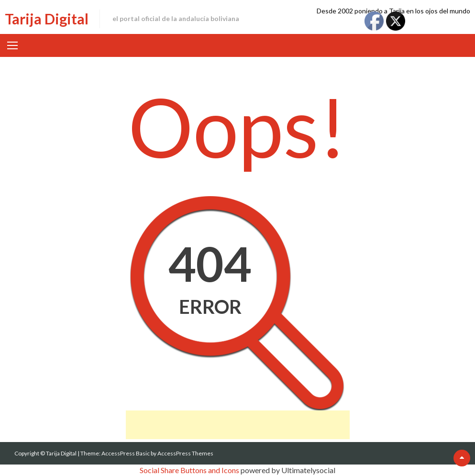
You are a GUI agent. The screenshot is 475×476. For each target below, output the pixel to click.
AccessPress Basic (126, 453)
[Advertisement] (238, 425)
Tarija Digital (47, 19)
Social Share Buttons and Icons (189, 470)
